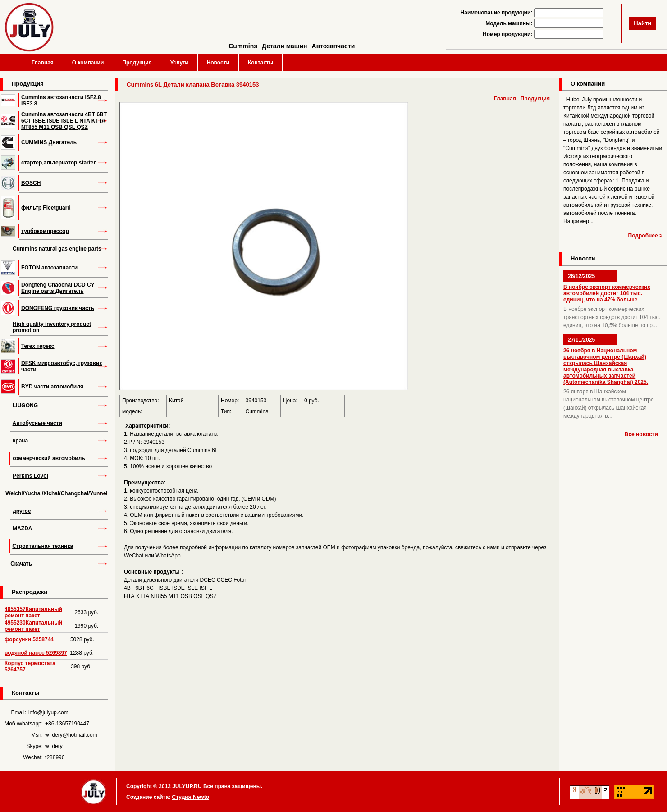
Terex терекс (38, 346)
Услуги (179, 63)
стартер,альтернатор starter (58, 163)
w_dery (54, 746)
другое (22, 511)
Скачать (21, 564)
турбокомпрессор (45, 231)
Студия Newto (190, 797)
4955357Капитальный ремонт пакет (33, 612)
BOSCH (31, 183)
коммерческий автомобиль (48, 458)
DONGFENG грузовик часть (58, 308)
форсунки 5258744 (29, 639)
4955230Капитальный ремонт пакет (33, 626)
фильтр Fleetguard (46, 208)
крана (20, 441)
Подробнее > (645, 236)
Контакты (261, 63)
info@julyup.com (48, 712)
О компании (88, 63)
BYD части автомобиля (52, 387)
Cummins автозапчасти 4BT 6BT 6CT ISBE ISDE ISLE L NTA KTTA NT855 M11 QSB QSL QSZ (64, 121)
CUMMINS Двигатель (49, 142)
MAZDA (22, 529)
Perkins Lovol (30, 476)
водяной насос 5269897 (36, 653)
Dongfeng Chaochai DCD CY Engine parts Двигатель (58, 288)
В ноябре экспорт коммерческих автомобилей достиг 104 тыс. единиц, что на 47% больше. (607, 293)
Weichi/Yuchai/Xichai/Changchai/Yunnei (57, 493)
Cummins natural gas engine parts (57, 249)
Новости (218, 63)
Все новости (641, 434)
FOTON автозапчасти (49, 268)
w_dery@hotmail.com (71, 735)
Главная (43, 63)
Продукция (137, 63)
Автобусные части (37, 423)
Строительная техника (43, 546)
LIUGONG (25, 406)
